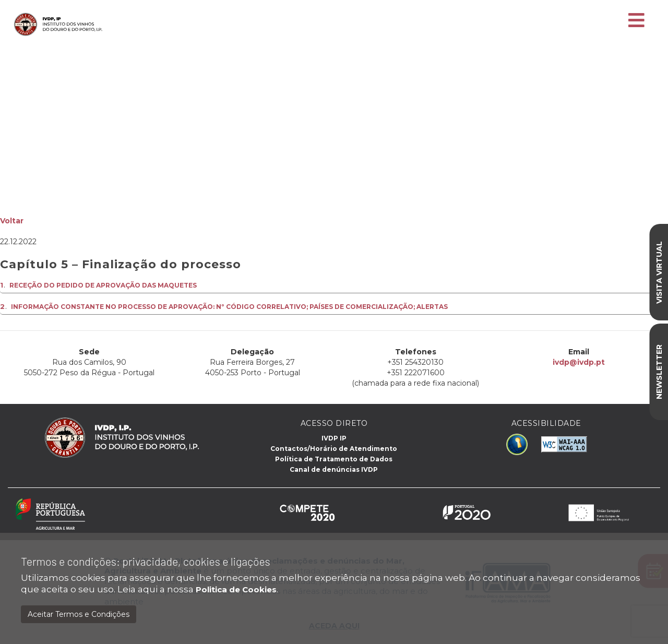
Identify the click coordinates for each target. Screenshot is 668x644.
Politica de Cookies (236, 589)
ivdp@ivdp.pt (578, 362)
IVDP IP (334, 438)
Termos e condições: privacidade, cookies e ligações (146, 561)
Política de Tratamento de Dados (334, 459)
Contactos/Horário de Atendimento (334, 449)
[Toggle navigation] (636, 21)
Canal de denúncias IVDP (334, 469)
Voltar (12, 221)
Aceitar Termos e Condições (79, 614)
